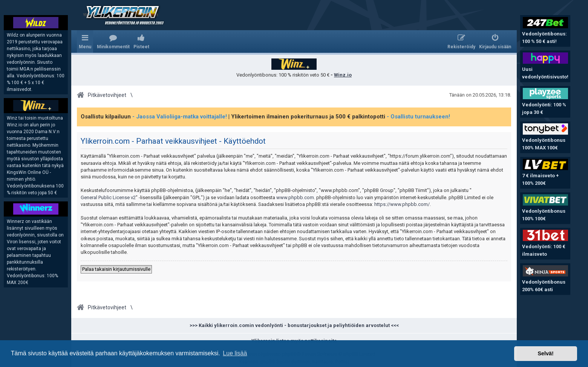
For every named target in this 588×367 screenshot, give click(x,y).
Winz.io (343, 75)
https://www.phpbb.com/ (402, 204)
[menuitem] (113, 41)
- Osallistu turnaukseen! (418, 117)
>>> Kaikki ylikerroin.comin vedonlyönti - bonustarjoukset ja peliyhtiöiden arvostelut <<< (294, 325)
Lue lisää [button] (235, 353)
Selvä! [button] (545, 353)
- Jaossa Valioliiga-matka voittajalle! (180, 117)
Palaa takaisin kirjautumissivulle (116, 269)
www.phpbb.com (295, 197)
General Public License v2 (108, 197)
